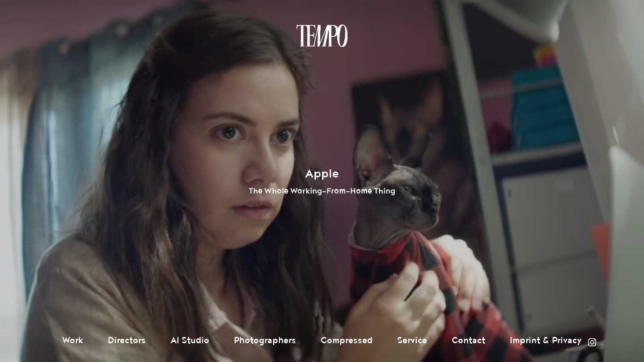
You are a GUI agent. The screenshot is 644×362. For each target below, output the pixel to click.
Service (412, 341)
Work (73, 341)
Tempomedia (322, 36)
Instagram (592, 342)
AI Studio (190, 341)
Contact (468, 341)
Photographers (265, 341)
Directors (127, 341)
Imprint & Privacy (546, 341)
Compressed (347, 341)
